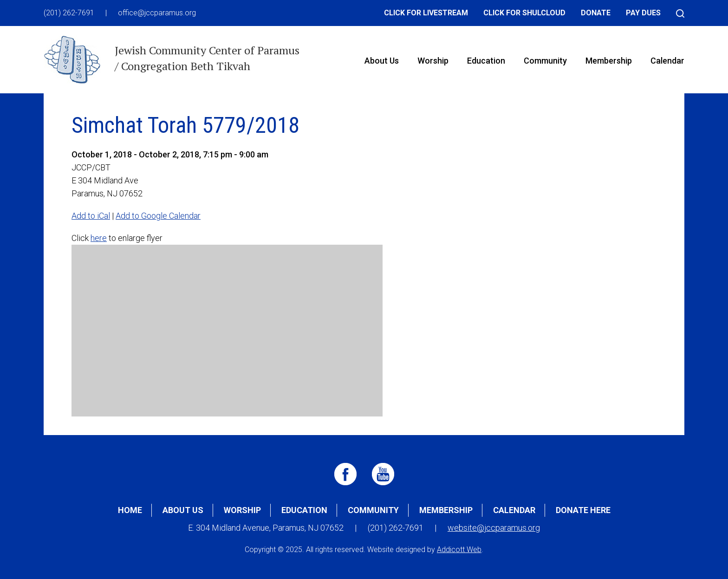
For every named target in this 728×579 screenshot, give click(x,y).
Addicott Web (459, 550)
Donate (596, 13)
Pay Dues (643, 13)
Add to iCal (91, 216)
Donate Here (583, 510)
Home (130, 510)
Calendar (667, 61)
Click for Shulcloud (524, 13)
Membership (609, 61)
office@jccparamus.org (157, 13)
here (99, 238)
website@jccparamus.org (494, 528)
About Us (382, 61)
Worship (433, 61)
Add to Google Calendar (158, 216)
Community (545, 61)
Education (486, 61)
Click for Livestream (426, 13)
